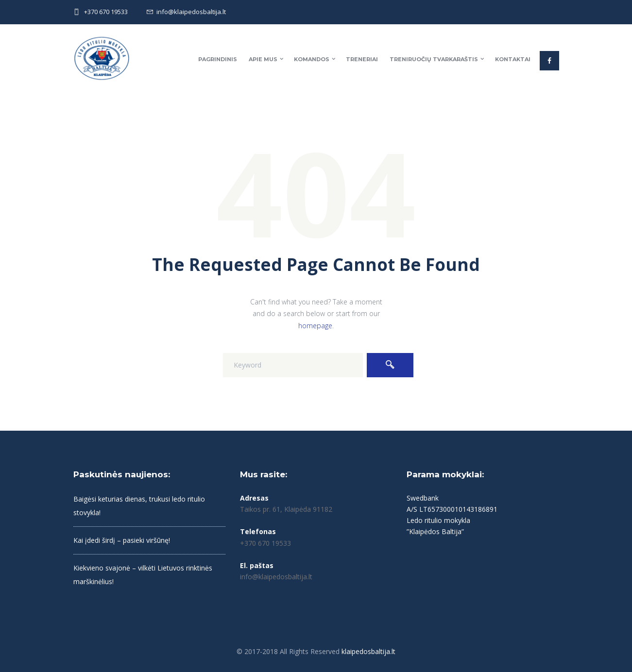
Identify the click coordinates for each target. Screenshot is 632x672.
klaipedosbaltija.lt (368, 651)
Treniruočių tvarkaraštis (434, 59)
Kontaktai (513, 59)
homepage (315, 326)
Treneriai (362, 59)
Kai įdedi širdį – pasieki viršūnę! (122, 540)
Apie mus (263, 59)
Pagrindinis (218, 59)
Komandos (312, 59)
